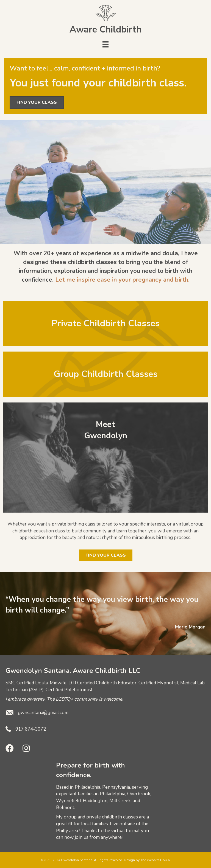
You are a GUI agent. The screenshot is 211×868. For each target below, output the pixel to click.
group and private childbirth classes (101, 817)
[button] (10, 748)
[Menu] (105, 44)
